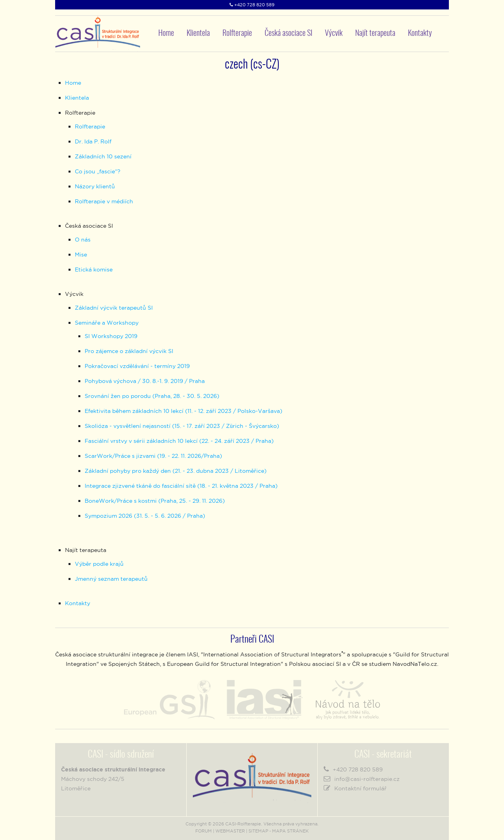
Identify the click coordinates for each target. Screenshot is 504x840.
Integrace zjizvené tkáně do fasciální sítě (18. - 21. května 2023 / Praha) (181, 486)
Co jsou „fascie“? (98, 171)
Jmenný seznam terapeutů (111, 579)
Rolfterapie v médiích (104, 201)
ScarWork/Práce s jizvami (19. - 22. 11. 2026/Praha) (153, 456)
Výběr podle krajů (99, 564)
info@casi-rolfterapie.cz (367, 779)
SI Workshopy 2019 (111, 336)
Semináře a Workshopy (107, 323)
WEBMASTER (230, 831)
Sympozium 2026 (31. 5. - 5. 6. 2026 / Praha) (145, 516)
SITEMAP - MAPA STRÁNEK (279, 831)
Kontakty (420, 33)
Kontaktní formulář (360, 788)
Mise (81, 255)
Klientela (198, 33)
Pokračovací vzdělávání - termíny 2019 (137, 366)
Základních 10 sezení (103, 156)
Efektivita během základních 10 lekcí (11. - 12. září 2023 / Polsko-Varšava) (183, 411)
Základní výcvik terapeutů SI (114, 308)
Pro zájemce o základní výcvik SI (129, 351)
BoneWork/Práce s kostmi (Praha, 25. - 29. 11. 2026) (155, 501)
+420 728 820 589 (254, 5)
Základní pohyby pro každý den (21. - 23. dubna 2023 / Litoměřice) (176, 471)
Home (166, 33)
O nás (83, 240)
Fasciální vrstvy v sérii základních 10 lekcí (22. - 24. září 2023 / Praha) (179, 441)
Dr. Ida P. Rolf (93, 141)
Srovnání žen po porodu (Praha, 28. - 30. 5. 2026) (152, 396)
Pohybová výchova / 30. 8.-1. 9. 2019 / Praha (145, 381)
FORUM (204, 831)
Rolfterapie (90, 126)
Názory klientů (95, 186)
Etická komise (94, 269)
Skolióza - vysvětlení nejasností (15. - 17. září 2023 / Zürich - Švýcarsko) (182, 426)
